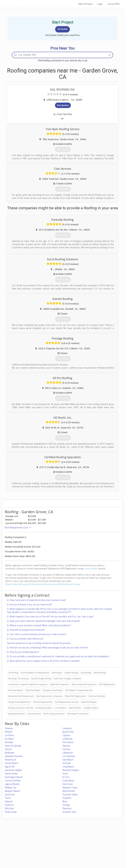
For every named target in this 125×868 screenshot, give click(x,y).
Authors (90, 845)
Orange (66, 805)
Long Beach (68, 767)
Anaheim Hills (69, 812)
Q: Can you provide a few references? (25, 639)
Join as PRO (113, 4)
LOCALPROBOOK (23, 4)
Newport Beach (12, 791)
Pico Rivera (68, 742)
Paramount (10, 760)
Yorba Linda (11, 812)
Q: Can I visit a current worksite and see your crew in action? (37, 634)
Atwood (9, 801)
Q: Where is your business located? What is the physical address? (39, 625)
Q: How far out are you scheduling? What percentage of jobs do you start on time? (47, 648)
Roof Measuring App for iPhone (60, 849)
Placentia (67, 808)
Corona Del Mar (13, 781)
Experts (49, 842)
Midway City (11, 787)
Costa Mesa (68, 781)
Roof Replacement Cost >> (18, 527)
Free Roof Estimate (23, 849)
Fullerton (9, 805)
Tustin (8, 798)
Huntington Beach (14, 777)
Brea (65, 801)
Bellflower (10, 753)
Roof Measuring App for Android (60, 853)
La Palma (9, 735)
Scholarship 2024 (94, 838)
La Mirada (67, 739)
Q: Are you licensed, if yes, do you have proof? (29, 604)
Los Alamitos (69, 756)
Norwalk (9, 742)
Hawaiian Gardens (14, 756)
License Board (91, 569)
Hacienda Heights (13, 770)
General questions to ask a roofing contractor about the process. (39, 643)
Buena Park (68, 732)
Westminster (69, 791)
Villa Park (9, 808)
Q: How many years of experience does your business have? (36, 600)
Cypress (67, 735)
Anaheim (67, 798)
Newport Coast (70, 787)
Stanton (66, 746)
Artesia (8, 749)
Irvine (65, 774)
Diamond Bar (11, 774)
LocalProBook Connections (99, 849)
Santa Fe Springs (13, 746)
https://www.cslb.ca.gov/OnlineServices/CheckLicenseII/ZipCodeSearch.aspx (43, 584)
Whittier (9, 732)
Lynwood (67, 728)
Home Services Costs (24, 838)
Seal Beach (68, 760)
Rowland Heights (71, 770)
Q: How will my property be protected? (26, 630)
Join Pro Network (54, 838)
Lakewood (68, 753)
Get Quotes (63, 105)
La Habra (9, 739)
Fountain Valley (70, 794)
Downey (9, 728)
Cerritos (67, 749)
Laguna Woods (12, 784)
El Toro (66, 777)
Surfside (67, 763)
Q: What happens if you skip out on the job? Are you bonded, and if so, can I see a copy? (50, 616)
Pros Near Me (21, 842)
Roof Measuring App (55, 845)
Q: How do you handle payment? (23, 652)
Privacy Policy (93, 842)
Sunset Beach (12, 763)
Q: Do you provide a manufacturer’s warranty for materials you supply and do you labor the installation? (58, 656)
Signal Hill (9, 767)
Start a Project (85, 4)
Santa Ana (10, 794)
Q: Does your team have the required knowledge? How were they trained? (43, 621)
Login (100, 4)
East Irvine (68, 784)
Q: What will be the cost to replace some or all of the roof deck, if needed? (43, 661)
